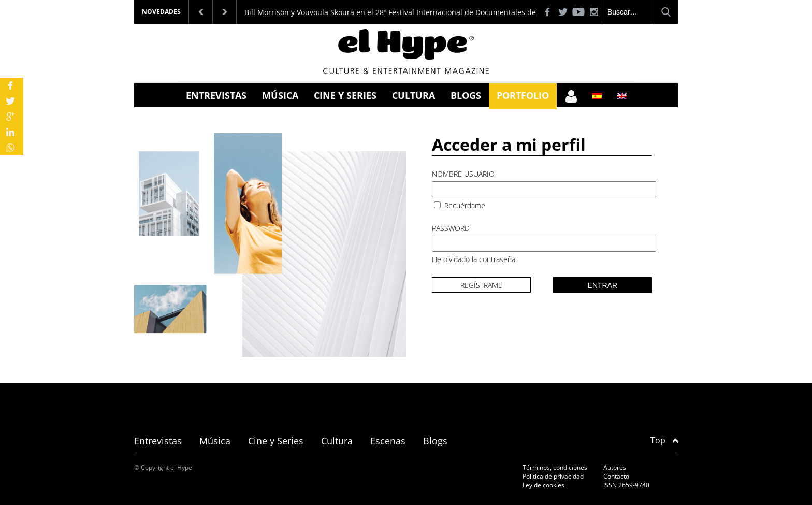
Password (451, 228)
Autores (615, 467)
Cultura (414, 95)
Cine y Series (345, 95)
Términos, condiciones (555, 467)
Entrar (603, 285)
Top (664, 440)
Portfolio (523, 95)
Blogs (466, 95)
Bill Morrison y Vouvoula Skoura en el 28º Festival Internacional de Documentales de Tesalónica (410, 12)
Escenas (388, 441)
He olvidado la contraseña (474, 259)
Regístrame (481, 285)
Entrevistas (216, 95)
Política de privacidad (553, 476)
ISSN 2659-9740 (626, 485)
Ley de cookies (543, 485)
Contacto (616, 476)
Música (280, 95)
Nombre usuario (463, 174)
